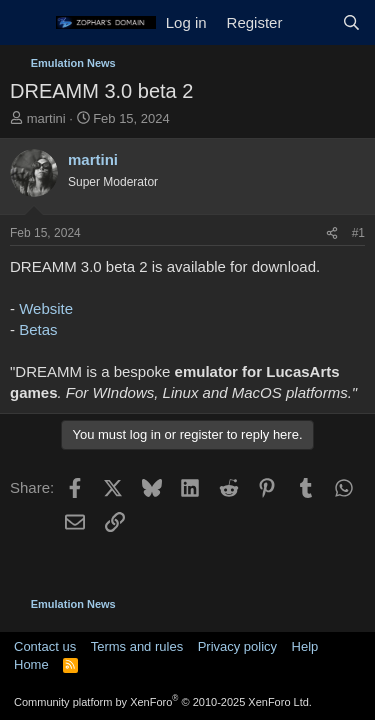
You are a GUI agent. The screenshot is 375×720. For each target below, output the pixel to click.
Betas (38, 329)
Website (46, 308)
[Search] (351, 22)
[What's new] (311, 22)
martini (46, 118)
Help (305, 646)
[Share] (332, 233)
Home (31, 664)
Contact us (45, 646)
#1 (358, 233)
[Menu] (27, 23)
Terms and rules (137, 646)
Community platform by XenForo (163, 702)
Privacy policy (237, 646)
